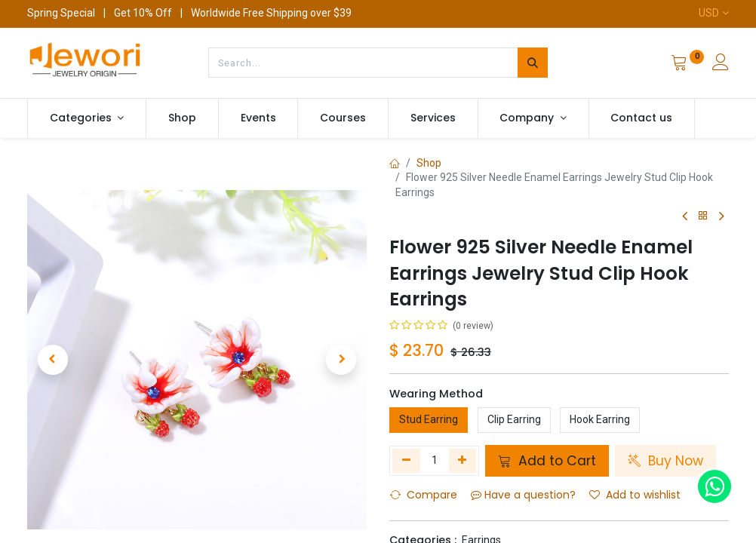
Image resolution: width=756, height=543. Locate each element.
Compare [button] (424, 495)
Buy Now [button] (665, 461)
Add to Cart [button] (547, 461)
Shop (429, 163)
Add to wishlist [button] (635, 495)
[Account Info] (721, 64)
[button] (53, 360)
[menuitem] (182, 118)
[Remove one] (406, 461)
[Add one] (463, 461)
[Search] (533, 63)
